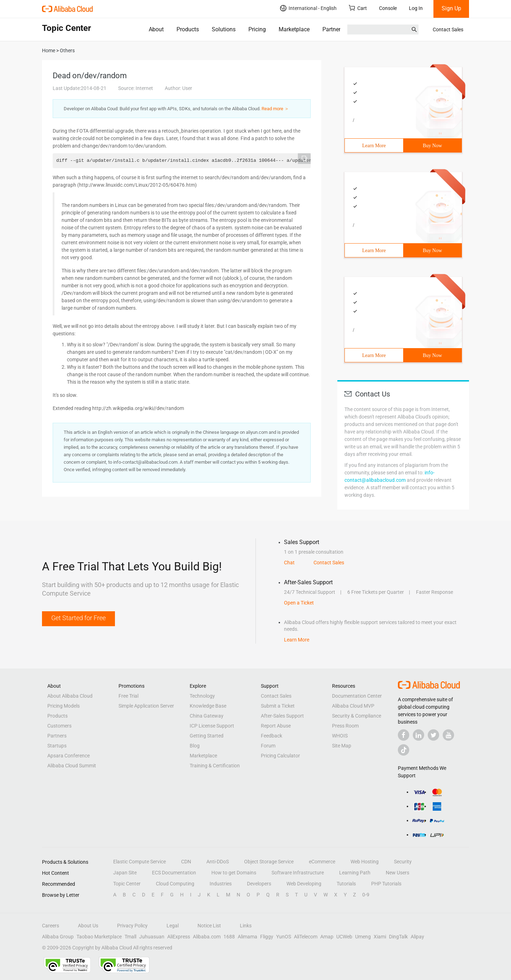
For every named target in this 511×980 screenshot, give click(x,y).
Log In (416, 8)
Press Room (345, 726)
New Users (397, 873)
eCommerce (322, 862)
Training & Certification (215, 766)
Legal (173, 926)
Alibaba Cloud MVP (353, 706)
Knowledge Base (208, 706)
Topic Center (127, 884)
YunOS (284, 937)
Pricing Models (64, 706)
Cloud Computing (175, 884)
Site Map (342, 746)
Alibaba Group (58, 937)
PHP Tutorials (386, 884)
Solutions (224, 29)
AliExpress (179, 937)
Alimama (247, 937)
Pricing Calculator (280, 756)
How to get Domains (234, 873)
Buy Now (432, 146)
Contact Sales (448, 30)
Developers (259, 884)
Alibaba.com (207, 937)
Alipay (417, 937)
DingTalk (398, 937)
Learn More (374, 146)
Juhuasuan (152, 937)
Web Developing (304, 884)
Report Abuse (276, 726)
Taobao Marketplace (99, 937)
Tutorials (346, 884)
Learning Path (355, 873)
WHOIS (340, 736)
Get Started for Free (78, 618)
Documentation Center (357, 696)
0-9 (366, 895)
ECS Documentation (174, 873)
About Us (88, 926)
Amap (327, 937)
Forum (268, 746)
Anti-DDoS (218, 862)
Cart (358, 8)
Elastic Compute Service (139, 862)
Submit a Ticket (278, 706)
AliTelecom (306, 937)
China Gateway (207, 716)
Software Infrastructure (298, 873)
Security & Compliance (357, 716)
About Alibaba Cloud (70, 696)
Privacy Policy (132, 926)
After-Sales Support (282, 716)
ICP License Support (212, 726)
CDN (186, 862)
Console (388, 8)
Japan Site (125, 873)
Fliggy (267, 937)
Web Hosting (365, 862)
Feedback (272, 736)
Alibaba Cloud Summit (72, 766)
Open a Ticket (299, 603)
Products (188, 29)
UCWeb (344, 937)
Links (246, 926)
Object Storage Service (269, 862)
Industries (221, 884)
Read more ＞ (275, 109)
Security (403, 862)
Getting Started (207, 736)
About (156, 29)
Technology (202, 696)
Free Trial (128, 696)
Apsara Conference (69, 756)
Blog (195, 746)
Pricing (257, 29)
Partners (333, 29)
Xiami (380, 937)
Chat (289, 563)
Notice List (209, 926)
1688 (229, 937)
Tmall (130, 937)
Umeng (363, 937)
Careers (51, 926)
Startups (57, 746)
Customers (59, 726)
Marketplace (294, 29)
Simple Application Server (146, 706)
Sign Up (451, 8)
